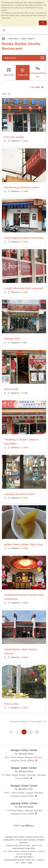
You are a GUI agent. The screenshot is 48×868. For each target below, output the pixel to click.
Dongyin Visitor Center (24, 786)
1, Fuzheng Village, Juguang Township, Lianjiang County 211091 (24, 812)
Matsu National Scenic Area (24, 826)
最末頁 (37, 732)
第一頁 (11, 732)
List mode (35, 87)
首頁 (4, 39)
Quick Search (28, 39)
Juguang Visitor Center (24, 803)
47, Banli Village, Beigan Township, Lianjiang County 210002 (24, 777)
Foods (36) (23, 75)
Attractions (14, 39)
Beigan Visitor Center (24, 768)
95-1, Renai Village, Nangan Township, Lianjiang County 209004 (24, 853)
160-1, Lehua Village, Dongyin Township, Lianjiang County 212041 (24, 794)
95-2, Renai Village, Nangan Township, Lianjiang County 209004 (24, 759)
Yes (43, 23)
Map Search (10, 58)
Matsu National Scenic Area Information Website (20, 30)
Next (30, 732)
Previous (18, 732)
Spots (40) (9, 75)
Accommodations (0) (38, 75)
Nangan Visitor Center (24, 750)
